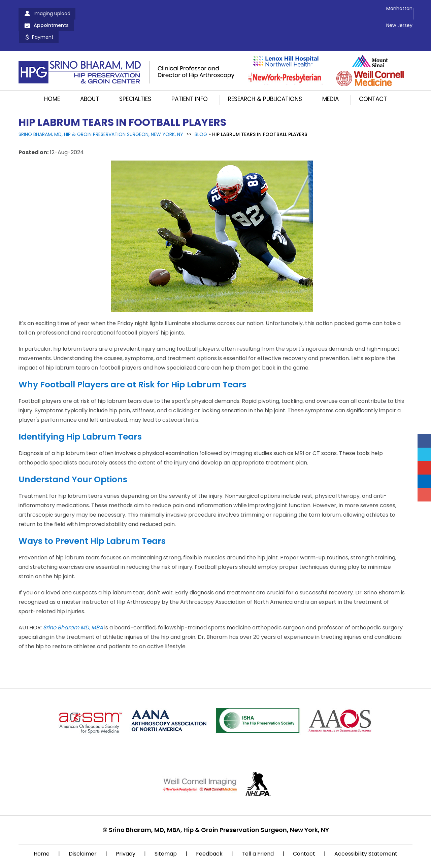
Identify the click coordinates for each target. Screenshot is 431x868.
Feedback (209, 830)
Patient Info (190, 75)
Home (52, 75)
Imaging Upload (52, 13)
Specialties (135, 75)
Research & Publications (265, 75)
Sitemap (166, 830)
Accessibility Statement (366, 830)
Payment (157, 13)
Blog (201, 111)
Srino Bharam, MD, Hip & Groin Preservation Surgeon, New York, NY (101, 111)
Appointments (109, 13)
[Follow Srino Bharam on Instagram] (424, 495)
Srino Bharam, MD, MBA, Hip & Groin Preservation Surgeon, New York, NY (219, 806)
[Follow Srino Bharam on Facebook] (424, 441)
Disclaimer (83, 830)
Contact (373, 75)
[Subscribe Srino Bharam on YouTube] (424, 468)
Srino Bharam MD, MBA (73, 604)
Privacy (126, 830)
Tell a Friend (258, 830)
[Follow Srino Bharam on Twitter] (424, 454)
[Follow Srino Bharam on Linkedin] (424, 481)
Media (330, 75)
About (90, 75)
